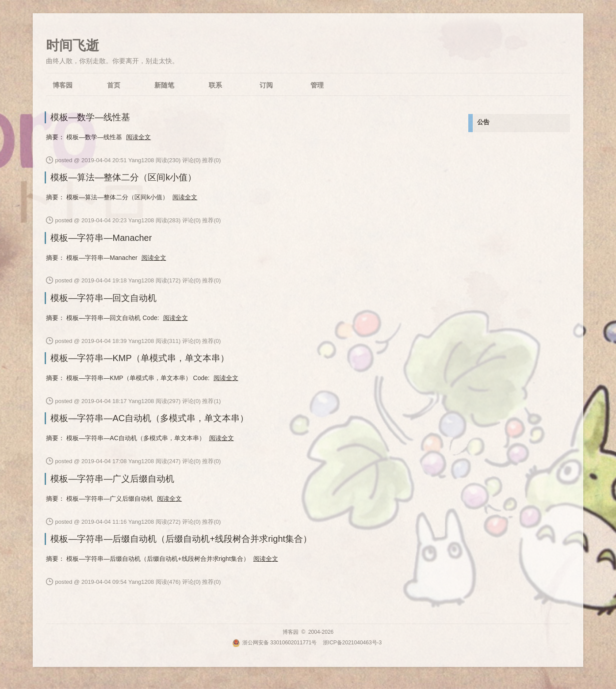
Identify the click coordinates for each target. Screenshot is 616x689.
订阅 (266, 85)
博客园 (63, 85)
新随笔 (164, 85)
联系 (215, 85)
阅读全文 (138, 137)
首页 (114, 85)
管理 (317, 85)
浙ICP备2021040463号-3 (352, 643)
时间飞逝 (73, 45)
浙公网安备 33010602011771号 (275, 643)
